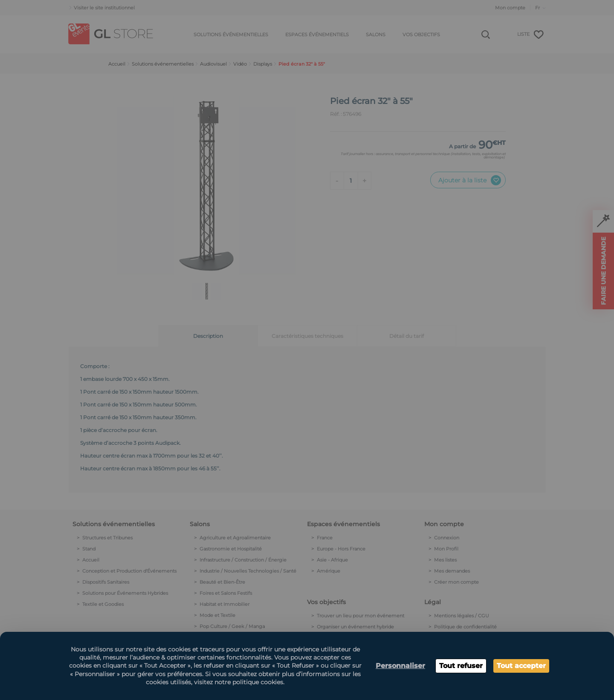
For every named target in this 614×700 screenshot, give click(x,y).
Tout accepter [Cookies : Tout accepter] (521, 666)
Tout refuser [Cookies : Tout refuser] (461, 666)
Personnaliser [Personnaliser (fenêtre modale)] (400, 666)
